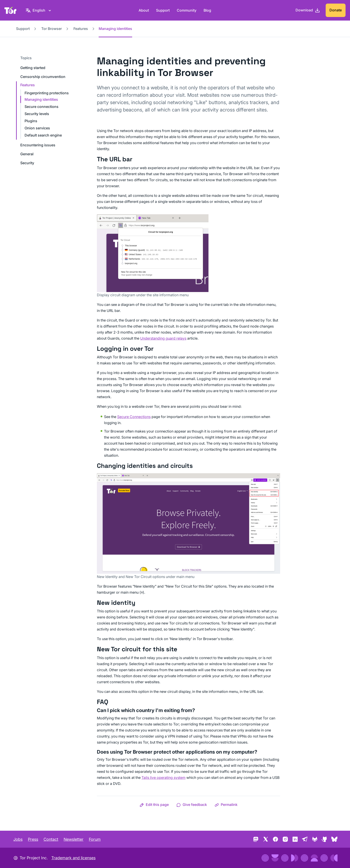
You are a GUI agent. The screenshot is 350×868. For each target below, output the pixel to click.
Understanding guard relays (163, 338)
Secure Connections (134, 417)
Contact (51, 839)
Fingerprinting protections (47, 93)
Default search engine (43, 135)
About (144, 10)
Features (81, 29)
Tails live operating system (164, 778)
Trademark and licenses (73, 858)
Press (33, 839)
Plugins (31, 121)
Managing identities (41, 99)
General (27, 154)
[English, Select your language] (39, 10)
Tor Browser (52, 29)
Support (163, 10)
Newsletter (74, 839)
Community (187, 10)
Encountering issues (38, 145)
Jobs (18, 839)
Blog (207, 10)
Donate (336, 10)
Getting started (33, 68)
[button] (154, 805)
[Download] (308, 10)
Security (27, 163)
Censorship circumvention (43, 77)
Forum (95, 839)
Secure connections (42, 107)
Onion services (37, 128)
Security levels (37, 114)
